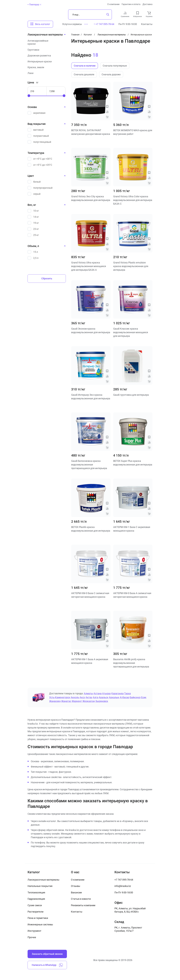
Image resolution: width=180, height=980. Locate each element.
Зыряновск (102, 701)
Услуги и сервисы (72, 24)
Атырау (106, 693)
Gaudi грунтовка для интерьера (131, 395)
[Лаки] (46, 73)
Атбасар (124, 697)
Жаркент (77, 701)
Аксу (82, 697)
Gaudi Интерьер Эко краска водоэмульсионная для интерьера (91, 397)
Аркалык (114, 697)
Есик (144, 697)
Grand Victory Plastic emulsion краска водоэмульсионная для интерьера (131, 266)
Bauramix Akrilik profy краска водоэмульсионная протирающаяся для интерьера (131, 663)
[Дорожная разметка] (46, 56)
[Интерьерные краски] (46, 61)
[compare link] (125, 13)
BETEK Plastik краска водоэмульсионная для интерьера (91, 529)
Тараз (127, 693)
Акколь (75, 697)
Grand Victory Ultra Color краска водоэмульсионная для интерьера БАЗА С (133, 200)
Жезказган (89, 701)
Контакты (147, 24)
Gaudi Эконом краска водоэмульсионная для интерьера (91, 330)
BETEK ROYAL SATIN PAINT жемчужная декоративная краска (91, 132)
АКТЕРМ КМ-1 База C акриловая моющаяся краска (132, 529)
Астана (98, 693)
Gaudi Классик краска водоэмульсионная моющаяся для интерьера (131, 332)
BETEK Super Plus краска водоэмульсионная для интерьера (133, 463)
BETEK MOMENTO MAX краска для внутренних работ (133, 132)
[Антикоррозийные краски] (46, 42)
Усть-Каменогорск (60, 697)
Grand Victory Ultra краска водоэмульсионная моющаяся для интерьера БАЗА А (89, 266)
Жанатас (66, 701)
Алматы (88, 693)
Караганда (117, 693)
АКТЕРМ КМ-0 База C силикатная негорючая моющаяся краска (90, 595)
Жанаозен (55, 701)
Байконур (135, 697)
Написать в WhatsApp (47, 965)
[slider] (29, 96)
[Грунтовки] (46, 50)
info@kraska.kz (123, 886)
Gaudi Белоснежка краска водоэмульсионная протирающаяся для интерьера (89, 464)
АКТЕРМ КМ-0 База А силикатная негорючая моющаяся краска (132, 595)
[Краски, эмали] (46, 67)
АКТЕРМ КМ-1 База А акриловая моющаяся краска (90, 661)
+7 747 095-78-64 (124, 880)
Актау (89, 697)
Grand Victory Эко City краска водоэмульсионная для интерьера (91, 198)
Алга (96, 697)
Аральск (104, 697)
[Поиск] (90, 15)
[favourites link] (138, 13)
